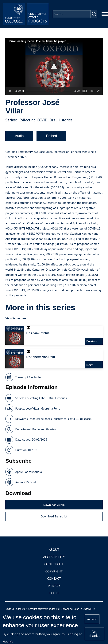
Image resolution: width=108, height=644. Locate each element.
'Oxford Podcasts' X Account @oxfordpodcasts (32, 609)
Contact (54, 578)
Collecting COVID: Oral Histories (46, 120)
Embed (51, 136)
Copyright (54, 571)
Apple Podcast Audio (29, 472)
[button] (54, 66)
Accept (92, 619)
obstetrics (60, 419)
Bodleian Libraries (44, 429)
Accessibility (54, 557)
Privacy (54, 586)
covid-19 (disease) (80, 419)
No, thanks (94, 634)
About (54, 550)
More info (8, 642)
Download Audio (54, 505)
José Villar (33, 408)
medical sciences (41, 419)
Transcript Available (28, 377)
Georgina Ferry (51, 408)
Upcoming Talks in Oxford (76, 609)
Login (54, 593)
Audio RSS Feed (25, 482)
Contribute (54, 564)
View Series (13, 318)
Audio (19, 136)
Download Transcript (54, 516)
